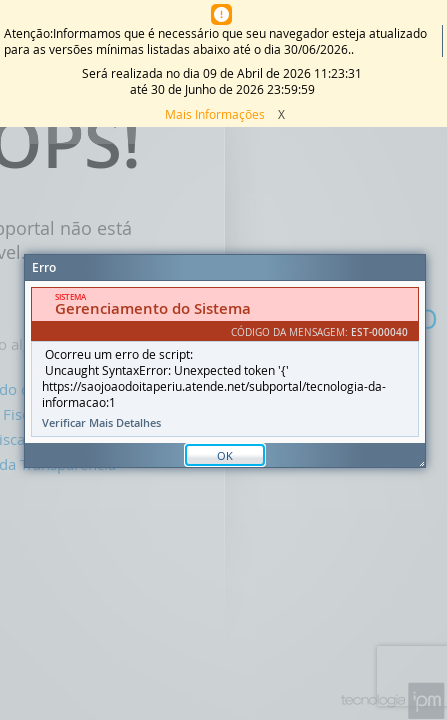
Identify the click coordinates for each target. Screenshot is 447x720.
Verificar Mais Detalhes (101, 423)
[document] (225, 362)
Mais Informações (215, 114)
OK (225, 455)
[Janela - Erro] (225, 361)
